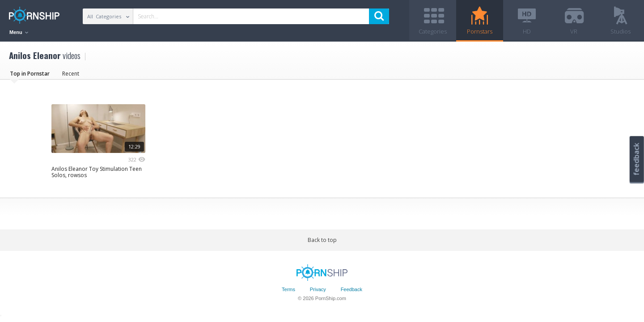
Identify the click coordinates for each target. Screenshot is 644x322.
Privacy (318, 289)
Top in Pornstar (30, 74)
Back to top (322, 240)
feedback (636, 159)
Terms (288, 289)
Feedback (352, 289)
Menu (19, 32)
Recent (71, 74)
